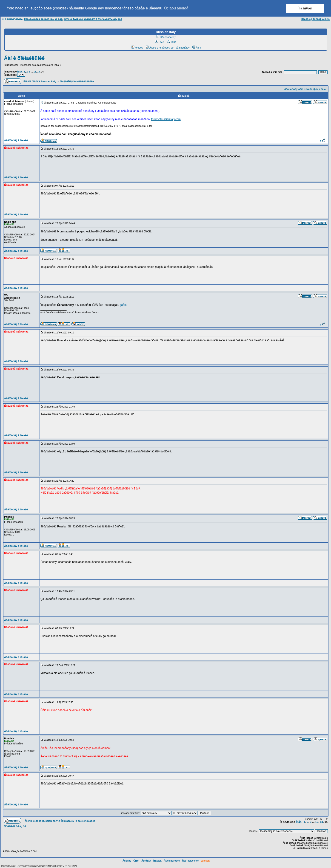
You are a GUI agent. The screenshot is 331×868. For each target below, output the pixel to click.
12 (35, 72)
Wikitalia (205, 861)
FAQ (159, 42)
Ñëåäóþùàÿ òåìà (316, 89)
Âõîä (197, 48)
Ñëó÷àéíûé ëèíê (190, 861)
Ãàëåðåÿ (146, 861)
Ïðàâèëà (157, 861)
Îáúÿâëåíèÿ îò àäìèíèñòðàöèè (77, 81)
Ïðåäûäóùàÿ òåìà (294, 89)
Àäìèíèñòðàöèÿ (172, 861)
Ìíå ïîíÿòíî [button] (305, 8)
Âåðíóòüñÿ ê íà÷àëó (16, 140)
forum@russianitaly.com (166, 119)
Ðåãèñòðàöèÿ (166, 37)
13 (39, 72)
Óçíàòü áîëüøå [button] (176, 8)
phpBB (14, 866)
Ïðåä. (20, 72)
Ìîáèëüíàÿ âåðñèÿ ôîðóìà (315, 19)
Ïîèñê (172, 42)
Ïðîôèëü (137, 48)
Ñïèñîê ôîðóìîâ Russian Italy (40, 81)
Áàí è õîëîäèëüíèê (24, 58)
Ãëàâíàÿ (127, 861)
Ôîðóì (136, 861)
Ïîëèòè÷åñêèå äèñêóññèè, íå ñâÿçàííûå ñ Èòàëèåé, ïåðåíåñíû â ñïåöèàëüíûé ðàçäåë (73, 19)
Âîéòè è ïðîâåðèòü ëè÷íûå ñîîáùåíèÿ (168, 48)
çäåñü (124, 305)
